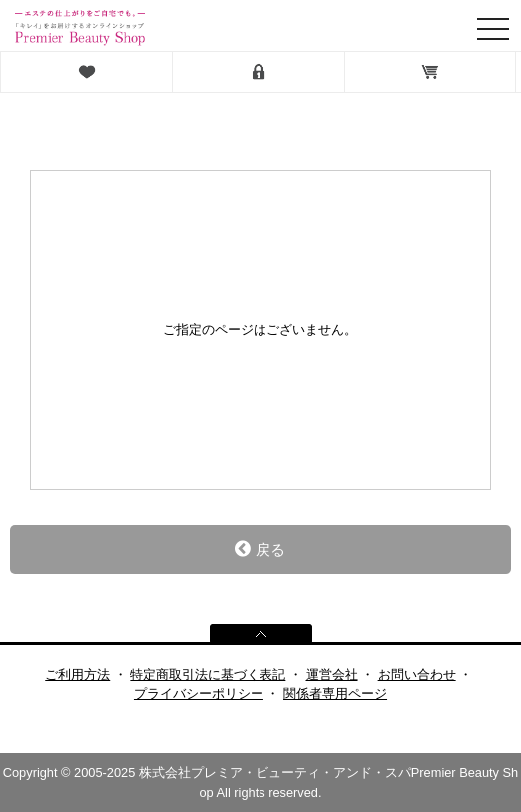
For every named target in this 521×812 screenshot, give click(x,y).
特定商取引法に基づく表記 (208, 675)
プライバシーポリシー (199, 694)
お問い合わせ (417, 675)
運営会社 (332, 675)
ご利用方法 (77, 675)
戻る (260, 549)
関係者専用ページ (335, 694)
